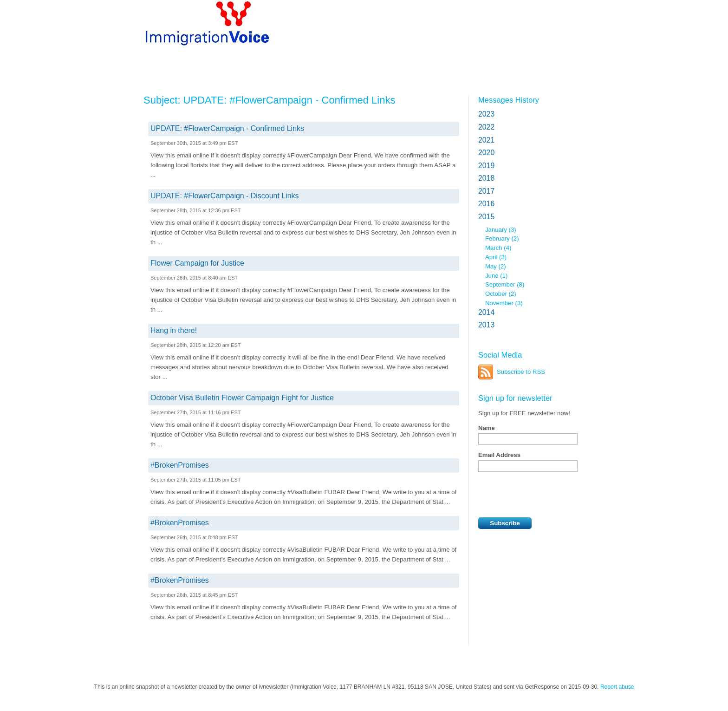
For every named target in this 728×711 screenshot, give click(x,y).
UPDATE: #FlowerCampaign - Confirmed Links (227, 128)
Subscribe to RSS (521, 372)
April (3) (496, 257)
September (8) (505, 284)
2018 (486, 178)
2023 (486, 114)
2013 (486, 325)
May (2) (496, 266)
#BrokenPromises (180, 465)
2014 (486, 312)
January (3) (501, 230)
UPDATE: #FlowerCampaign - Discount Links (224, 196)
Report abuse (617, 687)
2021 (486, 140)
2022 (486, 127)
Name (487, 428)
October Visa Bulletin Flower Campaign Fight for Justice (242, 398)
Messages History (509, 100)
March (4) (498, 248)
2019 (486, 166)
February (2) (502, 238)
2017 (486, 191)
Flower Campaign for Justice (197, 263)
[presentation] (549, 495)
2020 (486, 153)
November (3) (504, 303)
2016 (486, 204)
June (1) (496, 276)
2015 (486, 217)
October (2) (501, 294)
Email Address (499, 455)
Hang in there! (174, 330)
